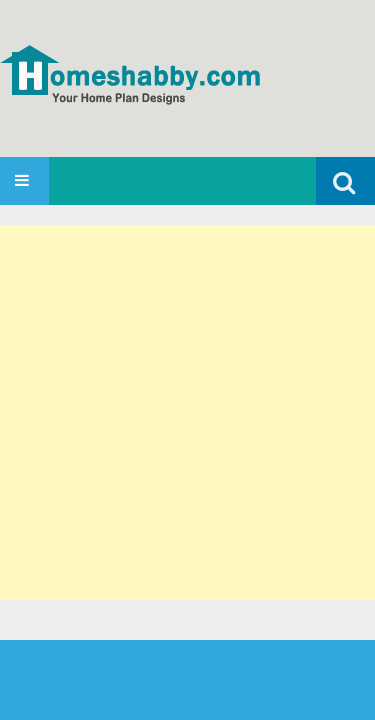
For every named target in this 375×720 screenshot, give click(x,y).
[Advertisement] (187, 412)
